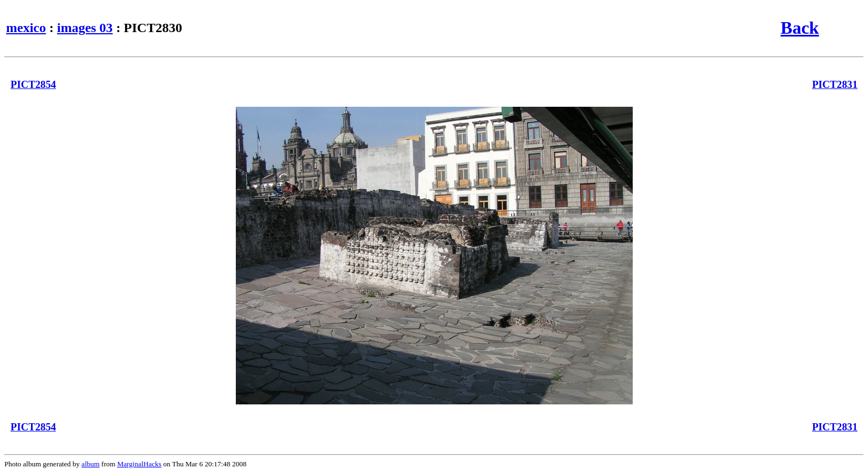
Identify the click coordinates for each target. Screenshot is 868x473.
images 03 (85, 28)
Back (800, 28)
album (91, 464)
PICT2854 (33, 84)
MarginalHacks (139, 464)
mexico (26, 28)
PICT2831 (835, 84)
